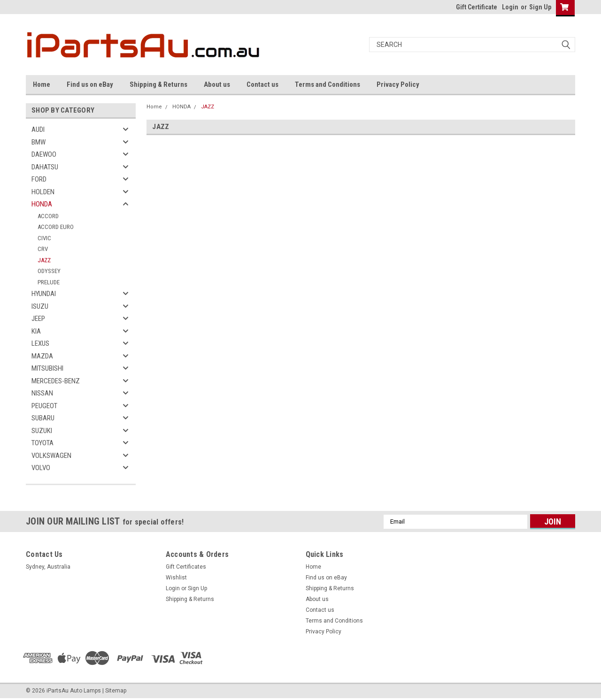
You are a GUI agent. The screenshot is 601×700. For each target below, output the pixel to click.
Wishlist (176, 578)
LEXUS (40, 343)
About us (217, 84)
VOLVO (41, 468)
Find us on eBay (90, 84)
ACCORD (48, 216)
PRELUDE (49, 282)
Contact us (262, 84)
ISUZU (40, 306)
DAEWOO (44, 154)
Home (42, 84)
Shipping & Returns (158, 84)
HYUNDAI (44, 294)
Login (510, 7)
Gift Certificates (186, 567)
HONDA (42, 204)
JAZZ (44, 260)
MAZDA (42, 356)
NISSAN (42, 393)
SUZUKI (42, 431)
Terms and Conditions (327, 84)
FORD (39, 179)
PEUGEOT (44, 406)
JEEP (38, 319)
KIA (36, 331)
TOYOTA (42, 443)
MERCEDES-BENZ (56, 381)
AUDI (38, 129)
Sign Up (540, 7)
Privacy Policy (398, 84)
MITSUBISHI (47, 368)
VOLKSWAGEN (51, 456)
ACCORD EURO (56, 227)
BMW (39, 142)
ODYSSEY (49, 271)
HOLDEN (43, 192)
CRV (43, 249)
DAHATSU (45, 167)
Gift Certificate (477, 7)
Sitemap (116, 691)
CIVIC (44, 238)
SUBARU (43, 418)
